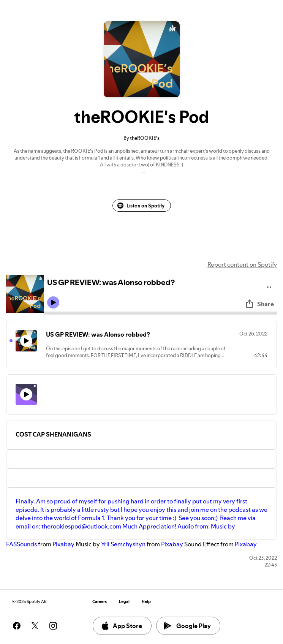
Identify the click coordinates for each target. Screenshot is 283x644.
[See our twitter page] (35, 626)
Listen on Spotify (141, 206)
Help (146, 602)
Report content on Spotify (242, 264)
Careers (100, 602)
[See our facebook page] (17, 626)
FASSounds (21, 544)
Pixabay (63, 544)
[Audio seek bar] (160, 313)
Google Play (187, 626)
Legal (124, 602)
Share (259, 304)
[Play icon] (53, 302)
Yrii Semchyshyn (123, 544)
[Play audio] (269, 286)
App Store (121, 626)
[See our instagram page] (53, 626)
